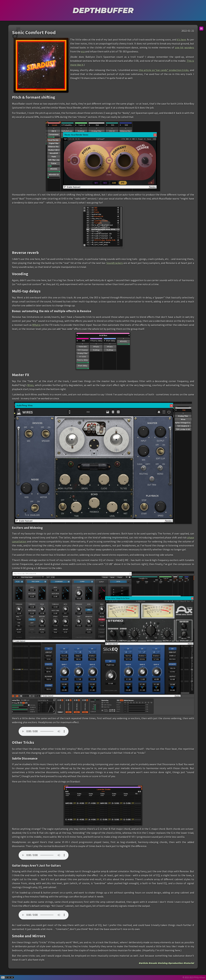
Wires (30, 385)
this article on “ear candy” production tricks (164, 70)
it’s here (181, 40)
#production (176, 963)
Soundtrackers (115, 263)
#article (143, 963)
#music (153, 963)
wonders (189, 47)
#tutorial (189, 963)
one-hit (179, 47)
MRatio (36, 325)
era (83, 51)
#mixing (163, 963)
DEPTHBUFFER (103, 10)
